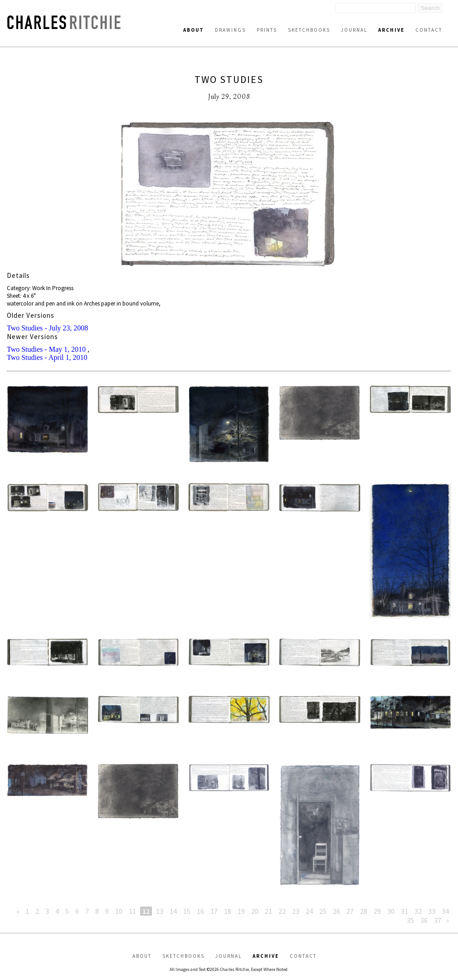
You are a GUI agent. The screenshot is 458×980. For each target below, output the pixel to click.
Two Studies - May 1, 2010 (46, 349)
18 (228, 911)
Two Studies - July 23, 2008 (47, 328)
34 (445, 911)
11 (132, 911)
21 (268, 911)
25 (323, 911)
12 (146, 911)
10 (119, 911)
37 (438, 920)
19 (241, 911)
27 (350, 911)
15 (187, 911)
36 (424, 920)
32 (418, 911)
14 (173, 911)
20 (255, 911)
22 (282, 911)
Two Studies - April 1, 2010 (47, 357)
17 (214, 911)
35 (410, 920)
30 (391, 911)
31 (404, 911)
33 (432, 911)
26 (336, 911)
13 (160, 911)
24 (309, 911)
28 (364, 911)
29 (377, 911)
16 (200, 911)
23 (296, 911)
